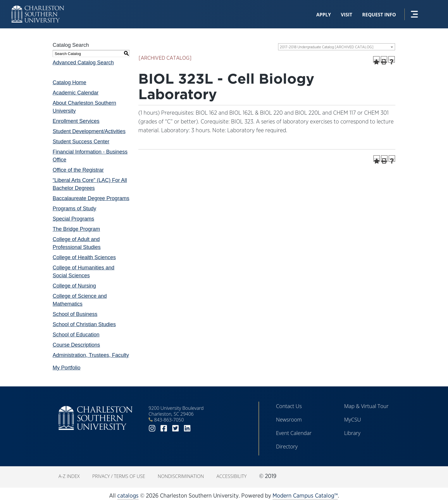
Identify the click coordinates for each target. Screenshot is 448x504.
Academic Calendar (76, 93)
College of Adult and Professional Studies (77, 243)
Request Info (379, 15)
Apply (323, 15)
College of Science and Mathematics (80, 300)
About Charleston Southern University (84, 107)
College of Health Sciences (84, 257)
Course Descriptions (76, 345)
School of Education (76, 335)
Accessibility (231, 476)
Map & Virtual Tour (366, 406)
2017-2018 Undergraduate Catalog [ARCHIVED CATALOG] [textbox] (327, 47)
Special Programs (73, 219)
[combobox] (337, 47)
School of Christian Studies (84, 324)
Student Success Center (81, 142)
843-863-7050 (169, 420)
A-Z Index (69, 476)
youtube (199, 428)
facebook (164, 428)
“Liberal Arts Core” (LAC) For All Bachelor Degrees (90, 184)
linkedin (187, 428)
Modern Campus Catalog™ (305, 496)
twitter (175, 428)
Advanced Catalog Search (83, 63)
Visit (347, 15)
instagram (152, 428)
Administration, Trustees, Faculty (91, 355)
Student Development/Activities (89, 131)
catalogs (128, 496)
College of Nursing (74, 286)
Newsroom (289, 419)
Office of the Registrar (78, 170)
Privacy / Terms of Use (119, 476)
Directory (287, 446)
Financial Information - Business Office (90, 156)
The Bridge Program (76, 229)
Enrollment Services (76, 121)
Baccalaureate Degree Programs (91, 198)
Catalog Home (69, 82)
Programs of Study (74, 209)
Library (352, 433)
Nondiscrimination (181, 476)
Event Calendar (294, 433)
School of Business (75, 314)
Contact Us (289, 406)
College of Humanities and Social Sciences (83, 272)
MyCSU (353, 419)
